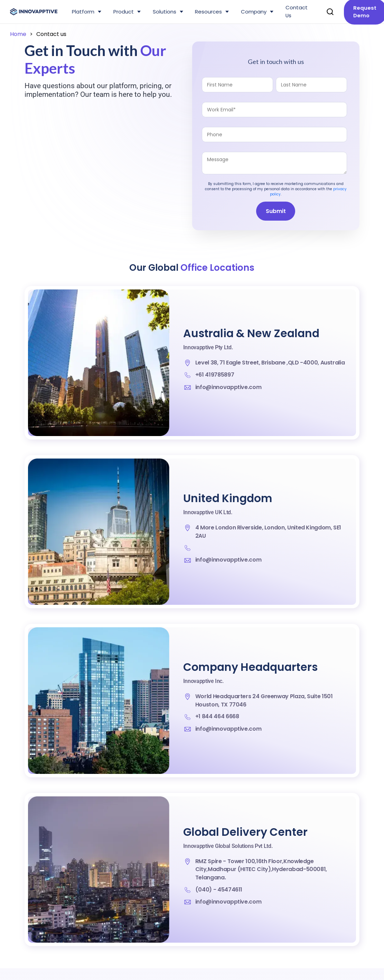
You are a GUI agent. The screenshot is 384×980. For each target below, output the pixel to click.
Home (18, 34)
